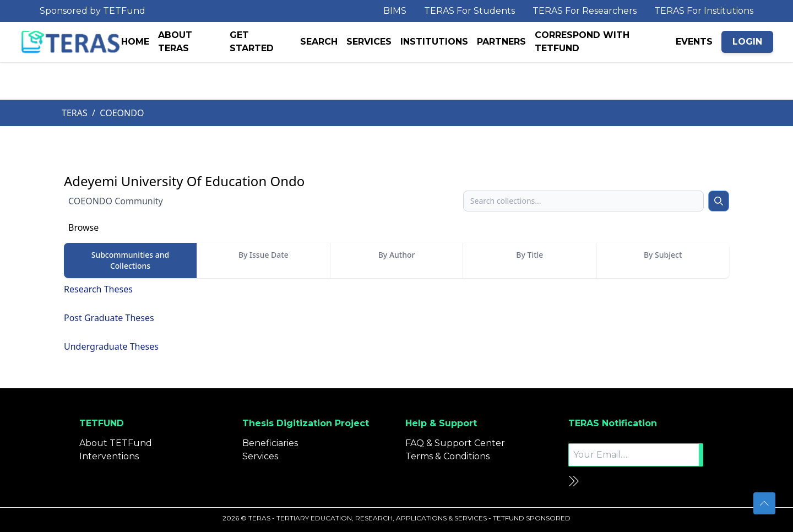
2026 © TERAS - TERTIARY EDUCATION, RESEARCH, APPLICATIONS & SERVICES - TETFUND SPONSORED (397, 518)
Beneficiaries (270, 443)
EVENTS (694, 42)
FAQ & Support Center (455, 443)
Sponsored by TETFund (93, 11)
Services (260, 456)
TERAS (75, 113)
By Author (397, 255)
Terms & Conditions (447, 456)
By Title (529, 255)
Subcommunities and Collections (131, 260)
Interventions (109, 456)
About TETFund (116, 443)
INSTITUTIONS (434, 42)
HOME (135, 42)
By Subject (663, 255)
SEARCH (319, 42)
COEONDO (122, 113)
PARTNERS (501, 42)
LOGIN (747, 42)
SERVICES (369, 42)
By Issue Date (264, 255)
